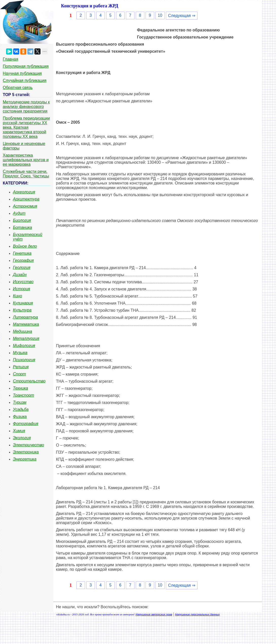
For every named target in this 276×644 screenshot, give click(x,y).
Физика (20, 417)
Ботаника (23, 227)
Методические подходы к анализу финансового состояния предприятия (26, 107)
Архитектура (26, 199)
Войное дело (25, 246)
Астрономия (25, 206)
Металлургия (26, 338)
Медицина (23, 331)
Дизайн (20, 275)
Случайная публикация (25, 80)
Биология (22, 220)
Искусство (23, 282)
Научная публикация (22, 73)
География (23, 260)
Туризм (20, 402)
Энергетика (25, 459)
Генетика (22, 253)
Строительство (29, 381)
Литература (25, 317)
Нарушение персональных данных (197, 614)
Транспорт (24, 395)
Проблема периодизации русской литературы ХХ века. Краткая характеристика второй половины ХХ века (26, 127)
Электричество (28, 445)
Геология (22, 268)
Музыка (20, 353)
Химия (19, 431)
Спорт (19, 374)
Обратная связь (18, 88)
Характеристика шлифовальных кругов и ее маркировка (26, 160)
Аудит (19, 213)
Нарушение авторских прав (154, 614)
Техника (21, 388)
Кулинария (23, 303)
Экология (22, 438)
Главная (11, 59)
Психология (24, 360)
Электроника (26, 452)
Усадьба (21, 409)
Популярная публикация (26, 66)
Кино (17, 296)
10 (160, 15)
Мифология (24, 346)
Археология (24, 192)
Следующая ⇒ (182, 16)
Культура (22, 310)
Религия (21, 367)
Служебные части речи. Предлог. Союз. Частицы (26, 174)
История (22, 289)
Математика (26, 324)
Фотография (26, 424)
